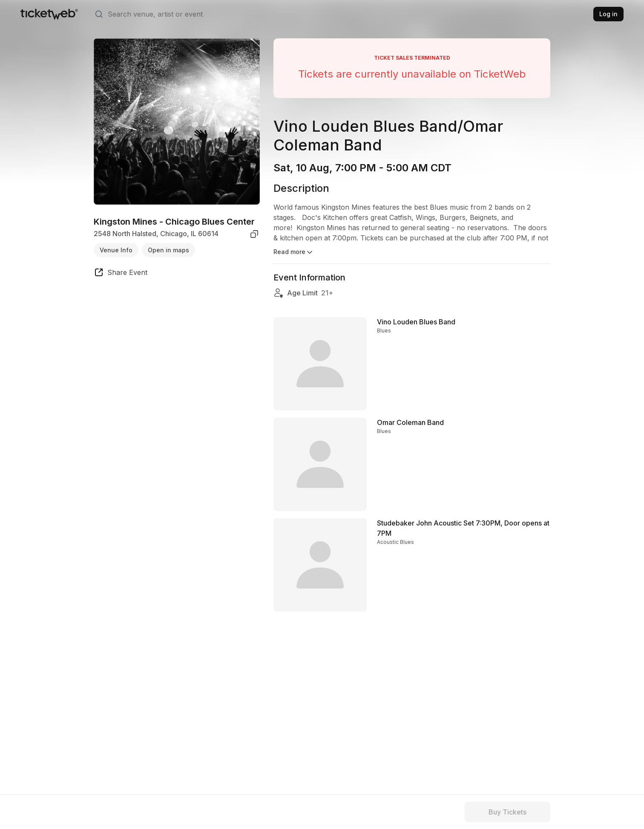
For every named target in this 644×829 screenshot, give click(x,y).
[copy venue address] (254, 234)
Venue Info (116, 250)
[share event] (121, 274)
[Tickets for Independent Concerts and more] (49, 14)
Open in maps (168, 250)
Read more (294, 252)
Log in (608, 14)
